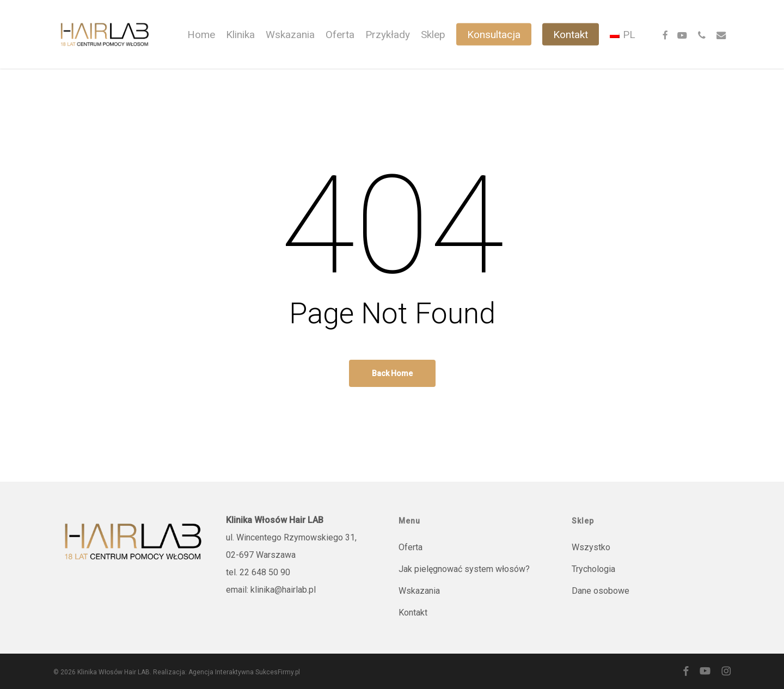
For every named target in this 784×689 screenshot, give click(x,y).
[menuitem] (623, 35)
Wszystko (591, 547)
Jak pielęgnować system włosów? (464, 569)
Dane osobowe (601, 591)
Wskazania (419, 591)
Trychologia (593, 569)
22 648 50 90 (265, 572)
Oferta (411, 547)
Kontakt (413, 613)
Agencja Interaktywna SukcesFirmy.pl (244, 672)
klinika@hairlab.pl (283, 590)
